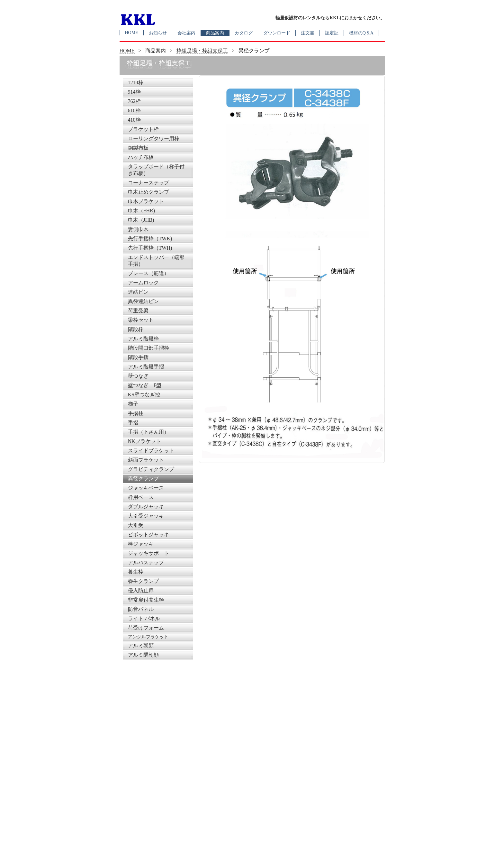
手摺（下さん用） (148, 432)
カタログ (244, 33)
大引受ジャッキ (146, 516)
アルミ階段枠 (143, 339)
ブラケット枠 (143, 129)
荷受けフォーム (146, 628)
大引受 (136, 525)
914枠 (134, 92)
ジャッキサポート (148, 553)
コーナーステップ (148, 183)
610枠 (134, 111)
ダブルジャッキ (146, 507)
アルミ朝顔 (141, 645)
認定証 (332, 33)
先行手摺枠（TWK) (150, 239)
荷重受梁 (138, 311)
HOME (132, 33)
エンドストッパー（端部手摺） (156, 261)
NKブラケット (144, 441)
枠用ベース (141, 497)
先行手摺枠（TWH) (150, 248)
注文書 (308, 33)
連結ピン (138, 292)
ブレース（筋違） (148, 273)
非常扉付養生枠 (146, 600)
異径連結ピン (143, 301)
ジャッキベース (146, 488)
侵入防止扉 (141, 590)
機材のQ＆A (361, 33)
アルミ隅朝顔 (143, 655)
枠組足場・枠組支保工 (202, 51)
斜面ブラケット (146, 460)
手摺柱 (136, 413)
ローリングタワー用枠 (154, 138)
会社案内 (186, 33)
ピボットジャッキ (148, 535)
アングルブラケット (148, 637)
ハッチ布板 (141, 157)
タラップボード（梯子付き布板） (156, 170)
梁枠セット (141, 320)
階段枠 (136, 329)
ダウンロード (277, 33)
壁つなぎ (138, 376)
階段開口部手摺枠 (148, 348)
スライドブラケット (151, 451)
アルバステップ (146, 562)
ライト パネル (144, 618)
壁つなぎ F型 (145, 385)
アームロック (143, 283)
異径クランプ (143, 479)
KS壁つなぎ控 (144, 395)
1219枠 (136, 83)
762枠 (134, 101)
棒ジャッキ (141, 544)
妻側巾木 (138, 229)
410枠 (134, 120)
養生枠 (136, 572)
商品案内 (215, 33)
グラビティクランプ (151, 469)
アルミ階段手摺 (146, 367)
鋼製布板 (138, 148)
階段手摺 (138, 357)
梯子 (133, 404)
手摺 (133, 423)
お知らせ (158, 33)
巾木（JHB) (141, 220)
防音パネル (141, 609)
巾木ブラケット (146, 201)
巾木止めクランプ (148, 192)
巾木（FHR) (141, 211)
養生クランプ (143, 581)
